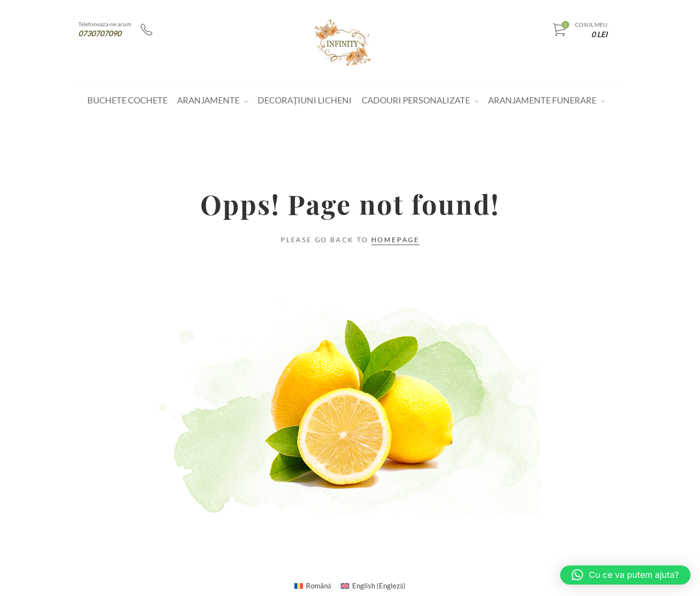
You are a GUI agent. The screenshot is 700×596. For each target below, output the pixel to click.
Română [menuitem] (319, 586)
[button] (625, 575)
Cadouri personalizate (416, 100)
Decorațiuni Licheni (305, 100)
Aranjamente (208, 100)
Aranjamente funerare (542, 100)
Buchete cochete (127, 100)
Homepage (395, 240)
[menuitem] (313, 586)
